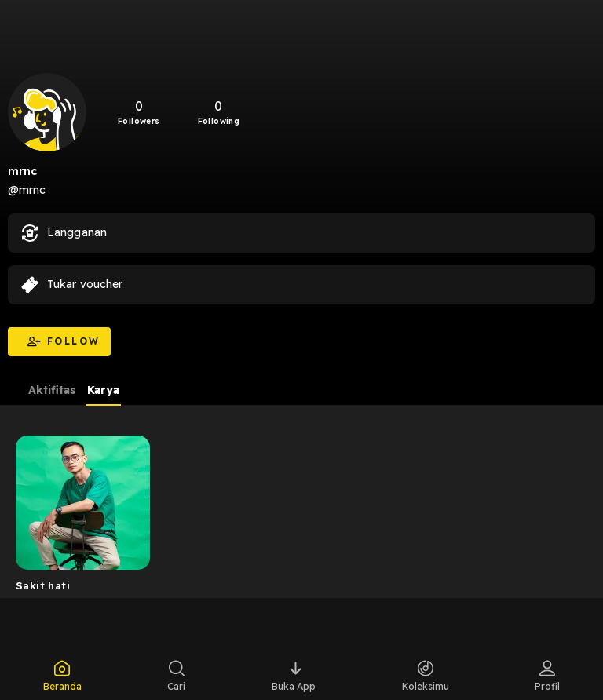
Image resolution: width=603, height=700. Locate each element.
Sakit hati (43, 585)
